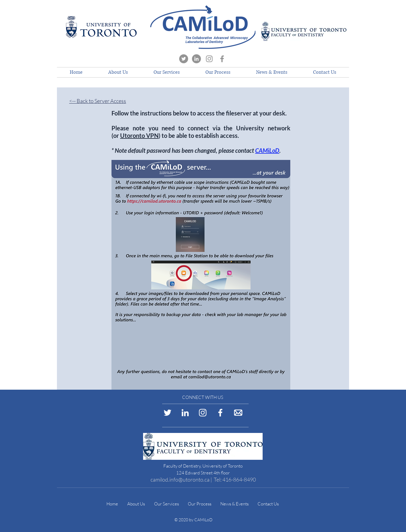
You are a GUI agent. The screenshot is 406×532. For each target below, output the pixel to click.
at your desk (269, 113)
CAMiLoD (267, 150)
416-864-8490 (239, 479)
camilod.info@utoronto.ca (180, 479)
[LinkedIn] (196, 59)
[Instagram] (209, 59)
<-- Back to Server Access (98, 101)
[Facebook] (222, 59)
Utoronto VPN (139, 135)
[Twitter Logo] (168, 413)
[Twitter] (184, 59)
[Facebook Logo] (220, 413)
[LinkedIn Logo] (185, 413)
